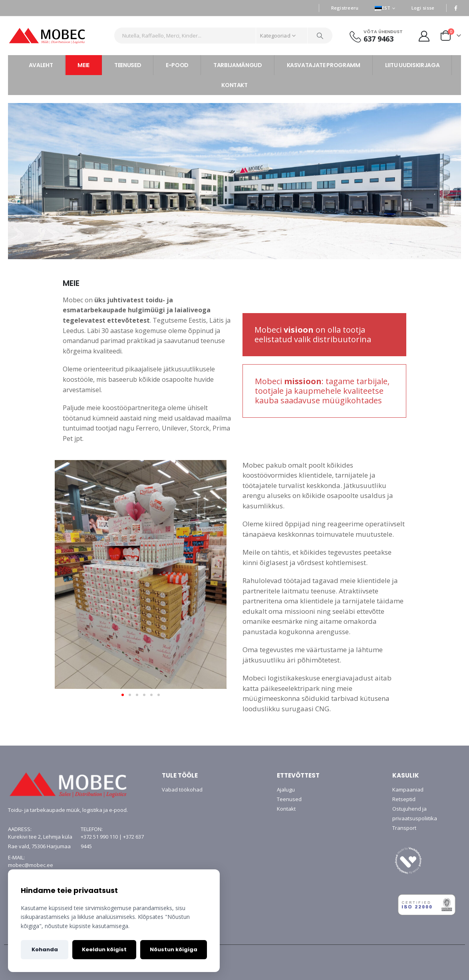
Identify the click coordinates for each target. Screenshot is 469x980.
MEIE (83, 65)
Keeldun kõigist (104, 949)
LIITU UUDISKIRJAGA (412, 65)
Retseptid (404, 799)
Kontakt (286, 809)
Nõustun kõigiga (174, 949)
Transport (404, 828)
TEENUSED (128, 65)
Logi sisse (423, 8)
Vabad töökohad (182, 790)
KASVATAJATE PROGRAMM (324, 65)
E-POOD (177, 65)
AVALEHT (41, 65)
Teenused (289, 799)
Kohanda (45, 949)
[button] (123, 695)
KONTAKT (234, 85)
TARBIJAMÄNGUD (237, 65)
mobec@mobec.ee (31, 865)
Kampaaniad (408, 790)
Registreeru (345, 8)
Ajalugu (286, 790)
